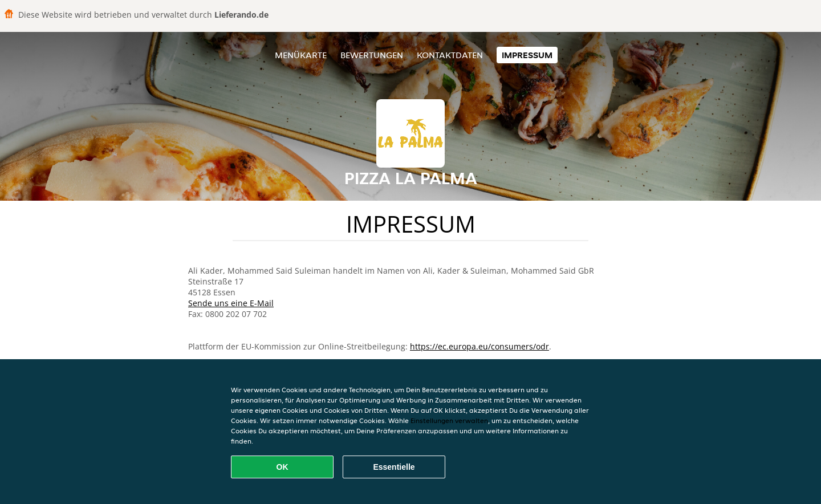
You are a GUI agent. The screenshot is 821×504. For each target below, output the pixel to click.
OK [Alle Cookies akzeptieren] (283, 467)
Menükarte (301, 55)
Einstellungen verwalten (449, 420)
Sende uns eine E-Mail (231, 303)
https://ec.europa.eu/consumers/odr (479, 346)
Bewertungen (372, 55)
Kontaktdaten (450, 55)
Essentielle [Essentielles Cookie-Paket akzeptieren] (394, 467)
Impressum (527, 55)
